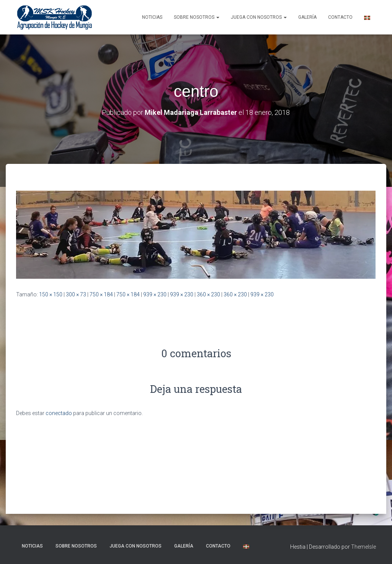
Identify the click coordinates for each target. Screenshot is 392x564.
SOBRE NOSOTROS (197, 17)
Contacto (340, 17)
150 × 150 (51, 294)
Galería (307, 17)
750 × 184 (101, 294)
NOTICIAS (152, 17)
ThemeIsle (363, 547)
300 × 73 (76, 294)
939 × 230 (155, 294)
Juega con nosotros (259, 17)
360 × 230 (208, 294)
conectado (59, 413)
